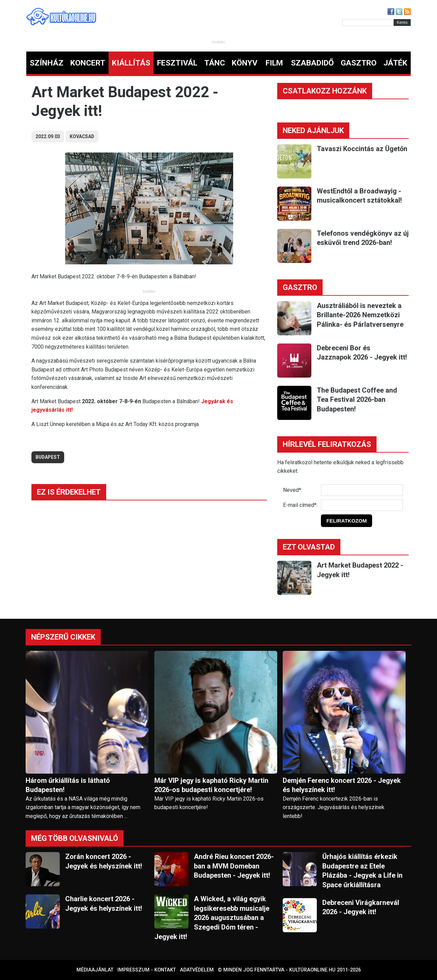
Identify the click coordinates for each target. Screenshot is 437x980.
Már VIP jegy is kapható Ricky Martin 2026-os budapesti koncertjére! (211, 785)
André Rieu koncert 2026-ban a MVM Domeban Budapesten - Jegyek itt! (234, 866)
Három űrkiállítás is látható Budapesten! (68, 785)
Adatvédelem (197, 970)
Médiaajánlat (95, 970)
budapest (48, 457)
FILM (274, 63)
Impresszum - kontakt (147, 970)
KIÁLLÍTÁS (131, 63)
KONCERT (88, 63)
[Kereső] (368, 23)
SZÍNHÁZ (47, 63)
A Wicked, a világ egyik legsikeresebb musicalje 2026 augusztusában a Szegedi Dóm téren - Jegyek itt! (212, 918)
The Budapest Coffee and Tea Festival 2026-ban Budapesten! (357, 400)
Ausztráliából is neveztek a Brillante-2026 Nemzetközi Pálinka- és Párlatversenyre (360, 315)
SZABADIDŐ (312, 63)
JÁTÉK (395, 63)
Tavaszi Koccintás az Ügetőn (362, 149)
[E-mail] (362, 505)
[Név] (362, 490)
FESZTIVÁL (177, 63)
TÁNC (215, 63)
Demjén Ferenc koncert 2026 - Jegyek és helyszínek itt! (342, 785)
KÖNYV (245, 63)
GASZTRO (359, 63)
